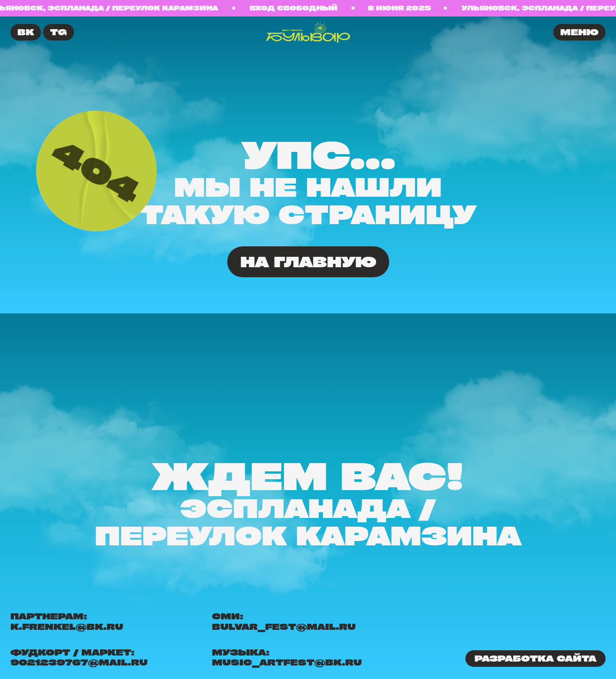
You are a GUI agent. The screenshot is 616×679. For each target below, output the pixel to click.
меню (579, 32)
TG (58, 32)
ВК (26, 32)
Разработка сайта (535, 658)
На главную (308, 262)
